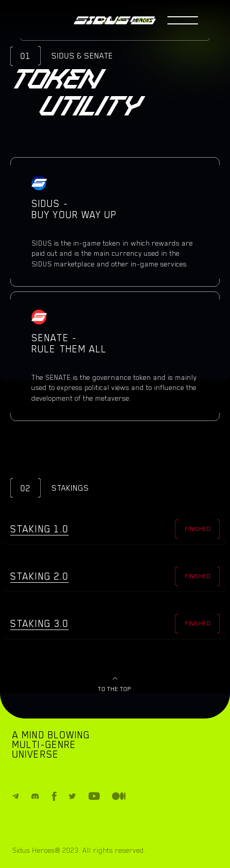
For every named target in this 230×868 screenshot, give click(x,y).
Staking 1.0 (39, 529)
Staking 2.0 (39, 576)
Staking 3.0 (39, 623)
